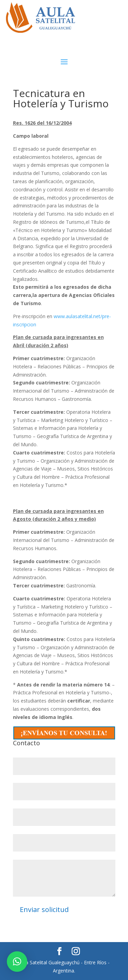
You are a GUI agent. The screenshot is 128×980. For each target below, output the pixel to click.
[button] (17, 962)
